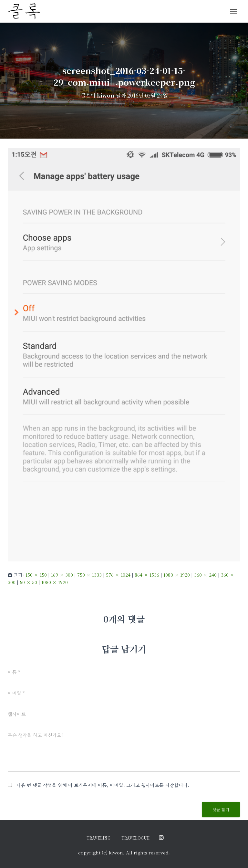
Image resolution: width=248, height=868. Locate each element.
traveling (98, 838)
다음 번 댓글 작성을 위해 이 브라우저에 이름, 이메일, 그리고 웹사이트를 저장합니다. (103, 785)
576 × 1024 (118, 575)
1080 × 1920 (177, 575)
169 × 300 (62, 575)
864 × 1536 (147, 575)
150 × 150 (36, 575)
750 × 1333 (89, 575)
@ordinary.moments (161, 838)
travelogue (135, 838)
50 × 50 (28, 582)
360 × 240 (205, 575)
